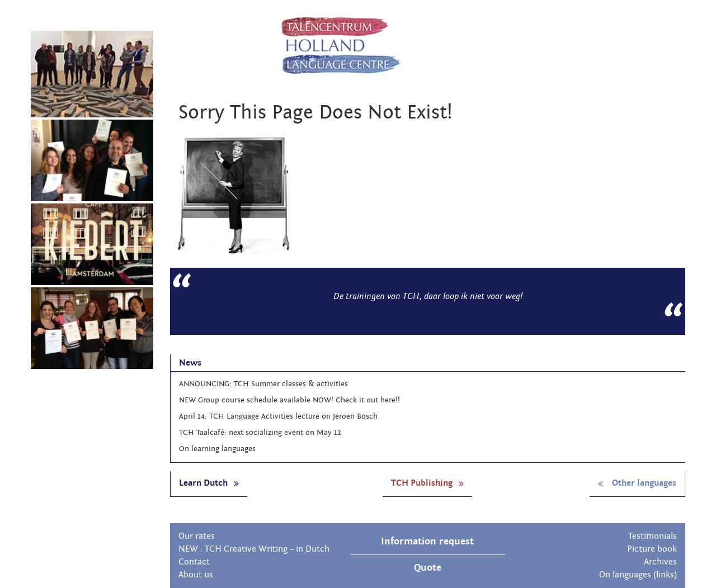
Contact (194, 562)
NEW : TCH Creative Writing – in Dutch (254, 549)
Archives (660, 562)
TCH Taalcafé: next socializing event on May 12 (260, 433)
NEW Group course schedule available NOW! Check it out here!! (289, 400)
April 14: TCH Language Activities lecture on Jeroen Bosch (278, 416)
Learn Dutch (209, 483)
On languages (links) (638, 575)
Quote (428, 568)
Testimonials (653, 536)
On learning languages (217, 449)
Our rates (197, 536)
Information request (427, 541)
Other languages (637, 483)
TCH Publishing (427, 483)
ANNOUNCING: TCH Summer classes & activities (263, 384)
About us (196, 575)
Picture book (652, 549)
